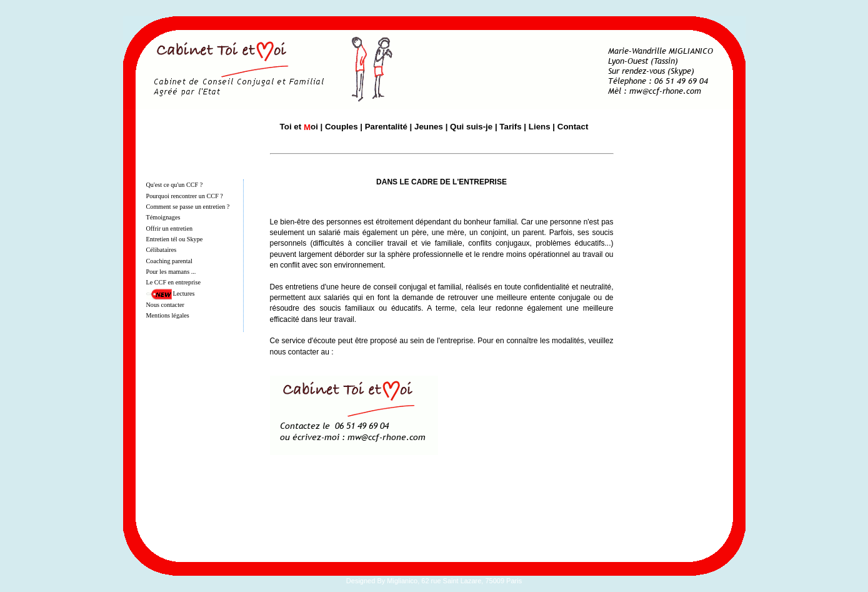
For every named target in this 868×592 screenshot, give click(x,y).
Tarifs (510, 127)
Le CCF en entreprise (173, 282)
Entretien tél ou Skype (175, 239)
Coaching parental (169, 261)
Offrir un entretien (170, 228)
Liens (540, 127)
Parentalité (386, 127)
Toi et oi (299, 127)
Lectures (184, 293)
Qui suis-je (471, 127)
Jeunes (429, 127)
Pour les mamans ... (171, 272)
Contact (573, 127)
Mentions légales (168, 315)
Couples (342, 127)
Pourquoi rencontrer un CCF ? (185, 196)
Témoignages (163, 217)
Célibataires (162, 250)
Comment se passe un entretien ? (188, 207)
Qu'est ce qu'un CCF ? (175, 185)
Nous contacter (165, 305)
